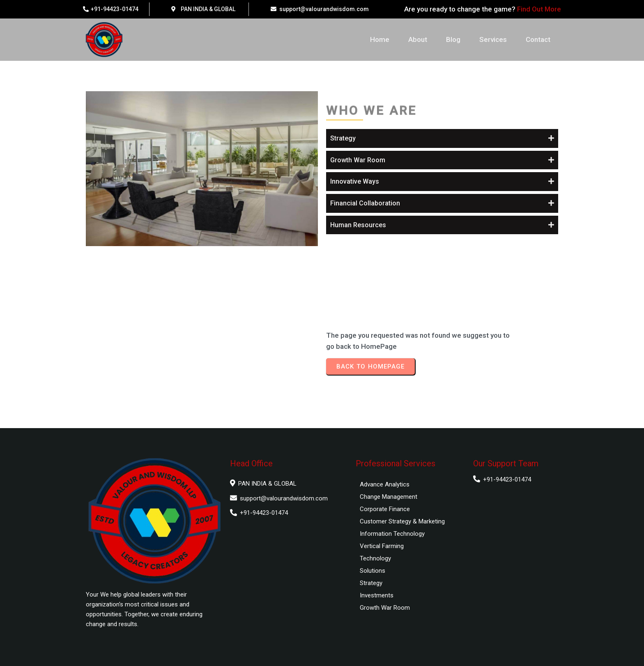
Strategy (343, 138)
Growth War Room (358, 160)
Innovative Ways (355, 181)
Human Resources (358, 225)
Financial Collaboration (365, 203)
